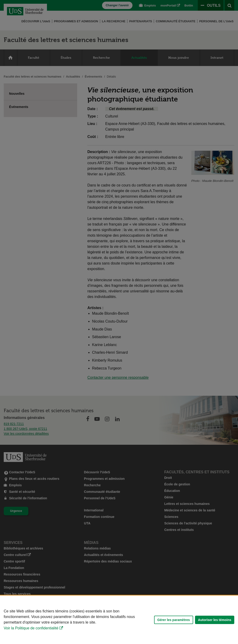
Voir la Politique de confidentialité (31, 628)
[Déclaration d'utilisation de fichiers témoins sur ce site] (119, 620)
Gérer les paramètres (174, 620)
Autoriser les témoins (215, 620)
